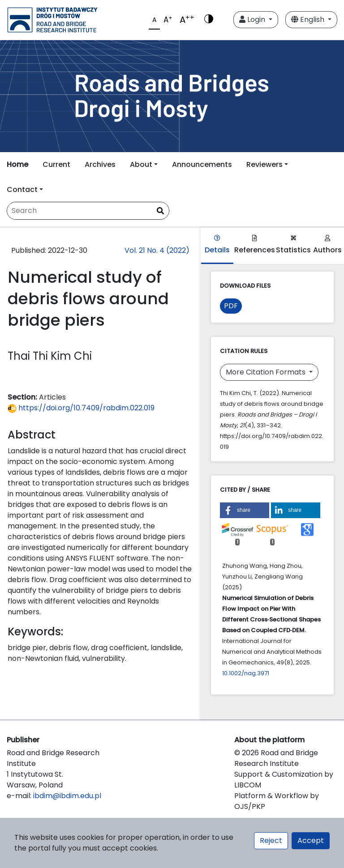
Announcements (202, 164)
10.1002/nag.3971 (246, 673)
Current (56, 164)
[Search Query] (88, 211)
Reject (271, 840)
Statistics (293, 245)
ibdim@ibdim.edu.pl (67, 796)
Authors (327, 245)
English (309, 19)
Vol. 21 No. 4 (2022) (157, 250)
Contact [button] (22, 189)
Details (217, 245)
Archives (100, 164)
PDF (231, 306)
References (255, 245)
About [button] (141, 164)
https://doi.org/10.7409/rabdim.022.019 (81, 408)
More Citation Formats (267, 372)
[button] (245, 510)
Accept (311, 840)
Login (253, 19)
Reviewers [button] (264, 164)
